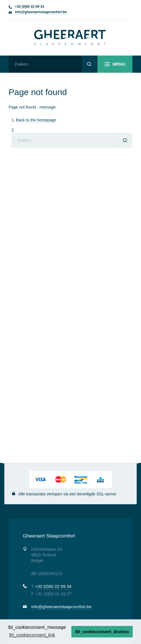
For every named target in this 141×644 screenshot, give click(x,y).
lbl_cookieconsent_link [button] (32, 635)
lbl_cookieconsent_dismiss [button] (102, 632)
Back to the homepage (36, 120)
